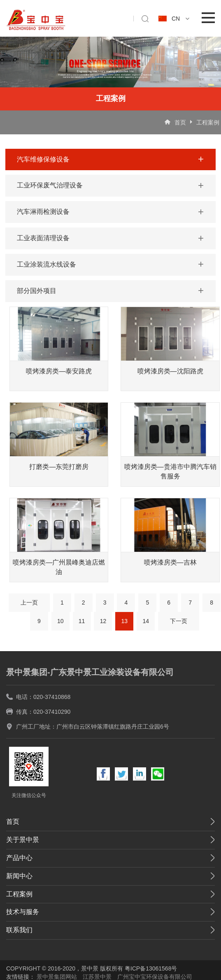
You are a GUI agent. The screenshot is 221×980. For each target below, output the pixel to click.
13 (125, 621)
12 (103, 621)
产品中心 (19, 858)
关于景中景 (23, 840)
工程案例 (208, 122)
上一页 (29, 603)
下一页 (179, 621)
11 (82, 621)
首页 (180, 122)
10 (60, 621)
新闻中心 (19, 876)
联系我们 (19, 930)
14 (146, 621)
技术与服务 (23, 912)
